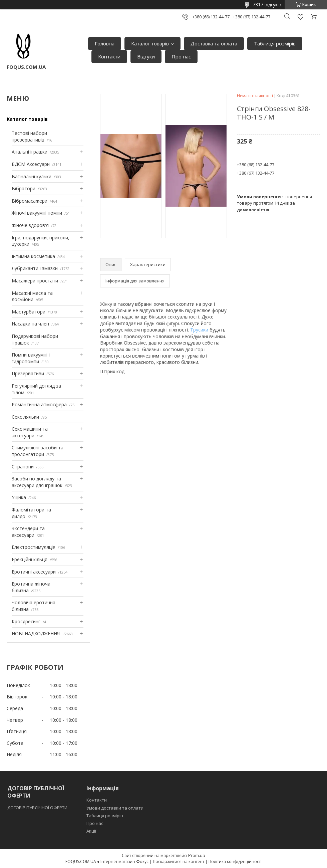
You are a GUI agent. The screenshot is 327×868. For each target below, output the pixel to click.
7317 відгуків (267, 5)
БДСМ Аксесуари (31, 164)
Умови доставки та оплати (115, 808)
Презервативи (28, 373)
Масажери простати (35, 281)
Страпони (23, 467)
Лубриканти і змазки (35, 268)
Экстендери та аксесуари (28, 532)
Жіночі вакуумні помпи (37, 213)
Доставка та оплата (214, 43)
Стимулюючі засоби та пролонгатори (38, 451)
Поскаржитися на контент (179, 861)
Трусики (199, 330)
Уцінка (19, 497)
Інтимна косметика (33, 256)
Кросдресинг (26, 621)
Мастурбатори (29, 312)
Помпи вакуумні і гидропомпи (31, 358)
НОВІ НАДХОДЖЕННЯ (36, 633)
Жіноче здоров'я (30, 225)
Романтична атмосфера (39, 404)
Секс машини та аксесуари (30, 432)
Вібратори (24, 188)
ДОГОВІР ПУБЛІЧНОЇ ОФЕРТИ (38, 808)
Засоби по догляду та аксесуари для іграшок (37, 482)
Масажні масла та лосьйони (32, 296)
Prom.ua (197, 855)
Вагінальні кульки (32, 176)
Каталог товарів (150, 43)
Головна (105, 43)
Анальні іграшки (30, 152)
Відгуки (146, 56)
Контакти (109, 56)
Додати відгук (300, 17)
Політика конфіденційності (235, 861)
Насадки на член (30, 324)
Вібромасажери (30, 201)
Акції (91, 831)
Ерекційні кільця (30, 559)
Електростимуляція (34, 547)
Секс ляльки (25, 417)
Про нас (181, 56)
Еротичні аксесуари (34, 572)
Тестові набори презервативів (29, 136)
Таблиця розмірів (275, 43)
